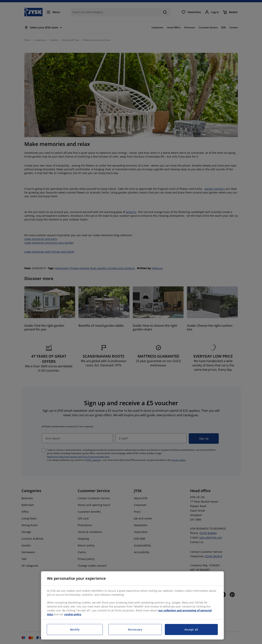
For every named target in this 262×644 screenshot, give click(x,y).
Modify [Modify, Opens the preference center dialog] (75, 629)
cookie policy (73, 614)
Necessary (135, 629)
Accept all (191, 629)
